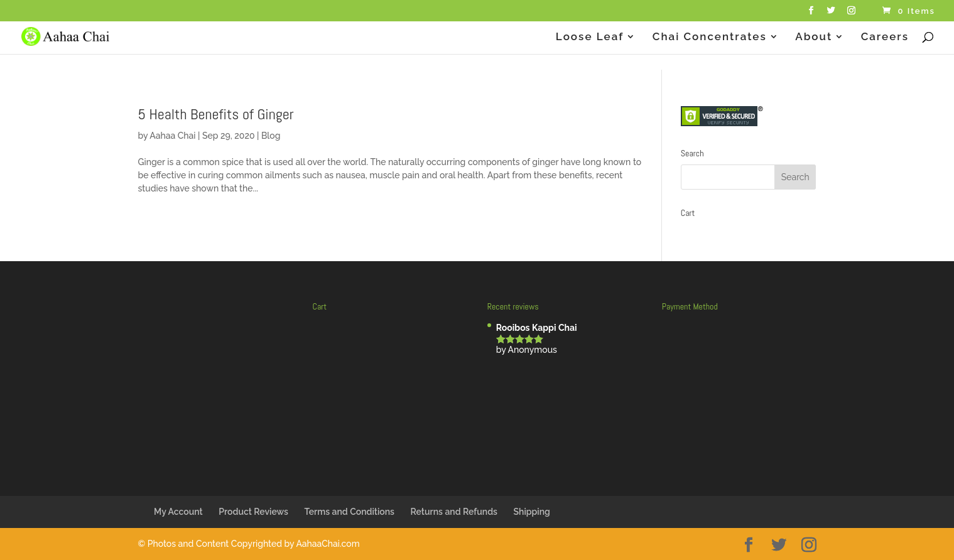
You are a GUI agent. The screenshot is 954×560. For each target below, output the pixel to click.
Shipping (532, 512)
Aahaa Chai (172, 136)
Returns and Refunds (454, 512)
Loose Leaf (590, 37)
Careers (885, 37)
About (814, 37)
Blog (271, 136)
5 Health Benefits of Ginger (216, 114)
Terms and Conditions (349, 512)
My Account (178, 512)
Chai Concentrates (710, 37)
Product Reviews (253, 512)
